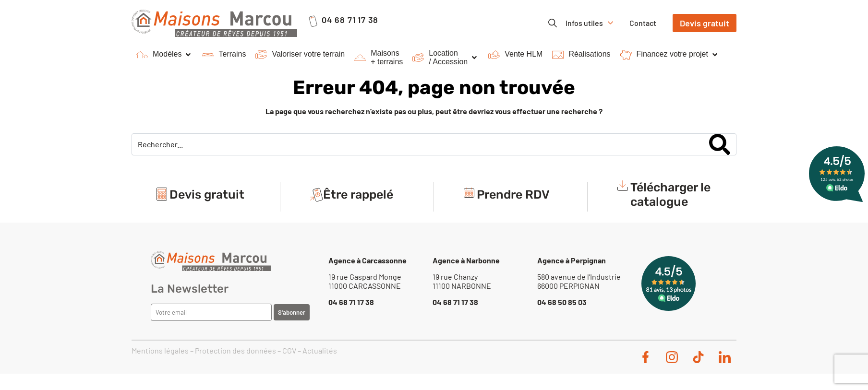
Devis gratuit (207, 197)
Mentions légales (160, 350)
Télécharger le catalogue (670, 197)
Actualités (320, 350)
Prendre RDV (513, 197)
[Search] (720, 144)
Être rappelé (358, 197)
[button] (164, 55)
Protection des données (235, 350)
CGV (289, 350)
